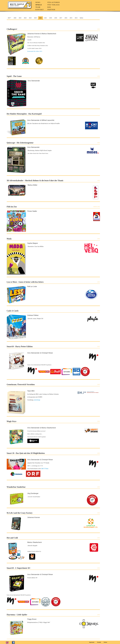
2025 (20, 18)
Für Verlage (54, 5)
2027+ (10, 18)
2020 (35, 18)
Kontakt (40, 10)
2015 (71, 18)
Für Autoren (54, 2)
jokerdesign (37, 400)
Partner (51, 10)
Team (38, 7)
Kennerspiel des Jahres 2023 (35, 51)
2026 (15, 18)
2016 (66, 18)
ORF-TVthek (45, 469)
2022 (40, 18)
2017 (61, 18)
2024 (25, 18)
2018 (56, 18)
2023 (30, 18)
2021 (45, 18)
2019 (51, 18)
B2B (49, 7)
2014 (76, 18)
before (81, 18)
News (38, 2)
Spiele (39, 5)
